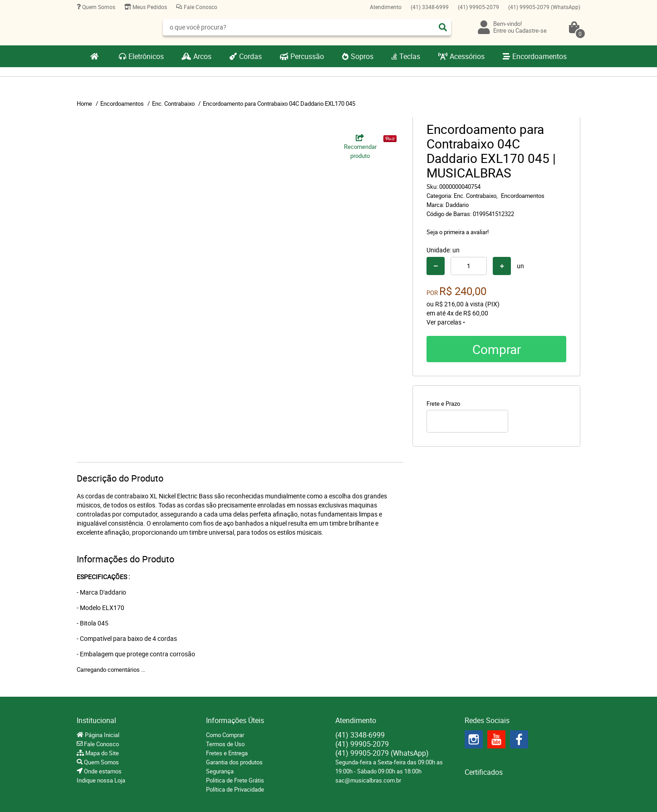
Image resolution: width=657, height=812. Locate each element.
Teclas (410, 56)
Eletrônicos (146, 56)
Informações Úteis (235, 720)
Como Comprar (225, 735)
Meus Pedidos (149, 7)
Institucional (96, 720)
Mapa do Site (101, 753)
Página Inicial (101, 735)
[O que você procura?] (443, 27)
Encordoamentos (539, 56)
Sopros (362, 56)
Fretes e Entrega (227, 753)
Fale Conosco (200, 7)
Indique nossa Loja (101, 780)
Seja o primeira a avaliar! (458, 232)
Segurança (220, 771)
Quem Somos (98, 7)
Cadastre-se (531, 30)
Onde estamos (102, 771)
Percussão (307, 56)
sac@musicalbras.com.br (368, 780)
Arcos (202, 56)
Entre (500, 30)
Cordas (250, 56)
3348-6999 (430, 7)
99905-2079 (478, 7)
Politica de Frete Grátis (235, 780)
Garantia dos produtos (234, 762)
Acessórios (467, 56)
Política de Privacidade (235, 789)
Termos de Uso (225, 744)
